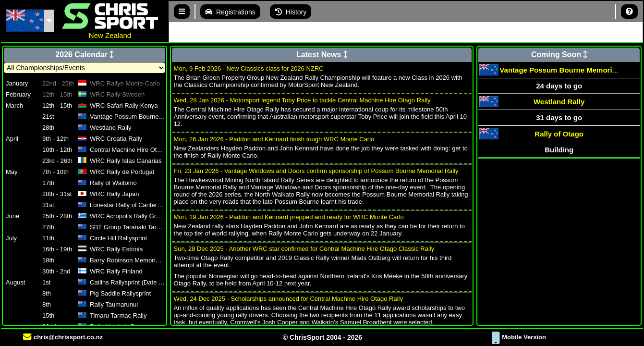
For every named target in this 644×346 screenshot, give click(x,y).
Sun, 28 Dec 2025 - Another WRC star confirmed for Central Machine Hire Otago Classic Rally (304, 249)
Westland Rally (559, 102)
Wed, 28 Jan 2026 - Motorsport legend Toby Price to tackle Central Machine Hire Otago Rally (302, 100)
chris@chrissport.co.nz (63, 337)
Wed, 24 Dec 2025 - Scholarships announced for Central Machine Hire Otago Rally (288, 299)
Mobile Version (519, 337)
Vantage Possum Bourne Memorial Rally (568, 70)
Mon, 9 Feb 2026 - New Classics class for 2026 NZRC (249, 68)
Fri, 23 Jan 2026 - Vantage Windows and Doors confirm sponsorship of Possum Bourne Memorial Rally (316, 171)
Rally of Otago (559, 134)
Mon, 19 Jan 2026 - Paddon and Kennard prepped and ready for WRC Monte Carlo (289, 217)
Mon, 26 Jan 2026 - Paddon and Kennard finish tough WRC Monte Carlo (274, 139)
